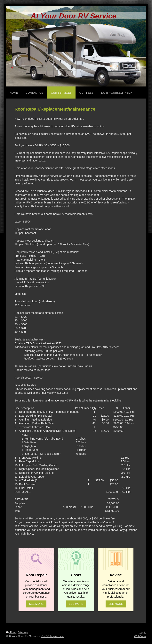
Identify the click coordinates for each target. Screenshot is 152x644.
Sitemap (23, 632)
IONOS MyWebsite (52, 636)
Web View (140, 636)
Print (11, 632)
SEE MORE (36, 604)
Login (143, 632)
